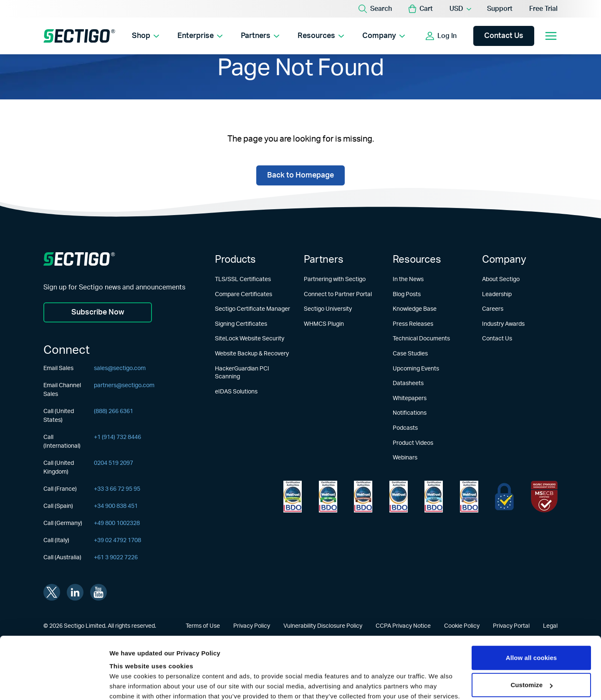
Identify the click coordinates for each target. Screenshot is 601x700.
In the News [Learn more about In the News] (408, 279)
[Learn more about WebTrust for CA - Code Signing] (469, 497)
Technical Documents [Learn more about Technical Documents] (421, 339)
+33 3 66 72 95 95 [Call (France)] (117, 489)
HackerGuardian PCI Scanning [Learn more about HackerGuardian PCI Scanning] (242, 373)
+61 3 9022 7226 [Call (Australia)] (116, 558)
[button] (421, 9)
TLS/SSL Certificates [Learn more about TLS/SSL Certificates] (243, 279)
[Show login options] (465, 36)
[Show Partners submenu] (277, 36)
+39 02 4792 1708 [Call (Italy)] (117, 540)
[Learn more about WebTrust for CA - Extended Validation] (363, 497)
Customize (532, 629)
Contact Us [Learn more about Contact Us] (497, 339)
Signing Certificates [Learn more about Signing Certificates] (241, 324)
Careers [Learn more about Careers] (493, 309)
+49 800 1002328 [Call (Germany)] (117, 523)
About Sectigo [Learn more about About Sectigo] (501, 279)
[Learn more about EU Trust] (504, 497)
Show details (129, 684)
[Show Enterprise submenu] (220, 36)
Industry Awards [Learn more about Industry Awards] (503, 324)
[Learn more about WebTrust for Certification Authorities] (328, 497)
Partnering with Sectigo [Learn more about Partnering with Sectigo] (335, 279)
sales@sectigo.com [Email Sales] (120, 368)
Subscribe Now (98, 312)
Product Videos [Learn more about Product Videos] (413, 443)
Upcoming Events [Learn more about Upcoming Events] (416, 369)
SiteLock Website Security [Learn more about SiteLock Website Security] (250, 339)
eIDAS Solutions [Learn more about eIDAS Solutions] (236, 392)
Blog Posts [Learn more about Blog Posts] (407, 294)
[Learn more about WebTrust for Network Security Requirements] (293, 497)
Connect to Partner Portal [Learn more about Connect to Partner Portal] (338, 294)
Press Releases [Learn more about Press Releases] (413, 324)
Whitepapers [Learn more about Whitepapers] (410, 398)
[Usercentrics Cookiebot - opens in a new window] (54, 684)
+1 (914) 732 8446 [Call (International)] (117, 437)
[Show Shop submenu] (156, 36)
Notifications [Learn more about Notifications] (410, 413)
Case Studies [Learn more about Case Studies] (410, 354)
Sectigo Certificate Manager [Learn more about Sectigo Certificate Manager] (253, 309)
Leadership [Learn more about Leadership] (497, 294)
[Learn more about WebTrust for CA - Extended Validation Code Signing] (399, 497)
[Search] (375, 9)
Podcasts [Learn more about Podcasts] (405, 428)
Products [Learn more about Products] (235, 260)
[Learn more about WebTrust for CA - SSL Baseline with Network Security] (434, 497)
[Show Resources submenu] (341, 36)
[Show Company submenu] (402, 36)
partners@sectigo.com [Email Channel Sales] (124, 386)
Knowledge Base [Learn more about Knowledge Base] (415, 309)
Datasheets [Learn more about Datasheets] (408, 383)
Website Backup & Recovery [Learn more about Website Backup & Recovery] (252, 354)
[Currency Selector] (460, 9)
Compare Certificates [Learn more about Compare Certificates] (244, 294)
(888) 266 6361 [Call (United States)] (114, 411)
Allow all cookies (532, 602)
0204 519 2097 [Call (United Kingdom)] (114, 463)
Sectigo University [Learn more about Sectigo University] (328, 309)
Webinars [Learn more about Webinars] (405, 458)
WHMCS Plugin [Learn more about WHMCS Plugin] (324, 324)
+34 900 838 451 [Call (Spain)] (116, 506)
